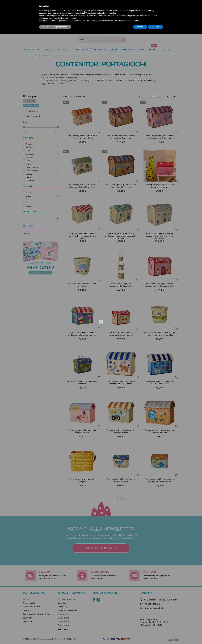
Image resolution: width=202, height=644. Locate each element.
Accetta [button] (155, 27)
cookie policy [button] (111, 13)
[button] (162, 6)
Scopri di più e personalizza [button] (55, 27)
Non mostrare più (134, 284)
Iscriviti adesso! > (101, 350)
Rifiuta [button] (140, 27)
